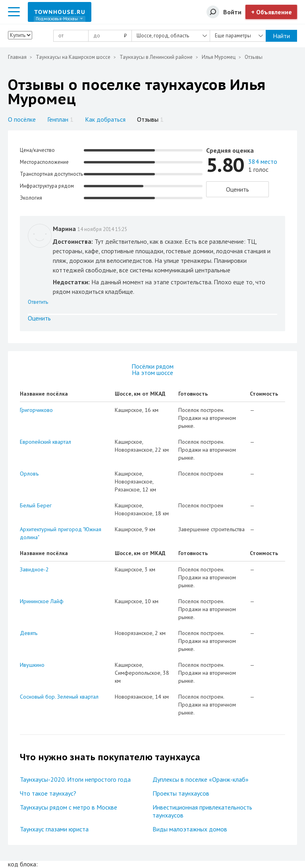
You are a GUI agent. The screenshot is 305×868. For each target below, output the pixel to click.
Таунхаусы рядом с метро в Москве (69, 807)
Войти (232, 12)
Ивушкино (32, 665)
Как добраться (105, 119)
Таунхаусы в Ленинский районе (156, 57)
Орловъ (29, 474)
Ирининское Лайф (42, 601)
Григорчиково (36, 410)
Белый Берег (36, 505)
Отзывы (150, 119)
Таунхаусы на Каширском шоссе (73, 57)
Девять (29, 633)
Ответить (38, 302)
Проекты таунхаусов (181, 793)
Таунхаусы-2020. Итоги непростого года (75, 779)
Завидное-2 (34, 569)
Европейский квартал (45, 442)
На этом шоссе (152, 373)
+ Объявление (271, 12)
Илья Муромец (219, 57)
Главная (17, 57)
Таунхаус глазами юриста (54, 829)
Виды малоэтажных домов (190, 829)
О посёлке (22, 119)
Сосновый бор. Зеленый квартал (59, 697)
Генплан (60, 119)
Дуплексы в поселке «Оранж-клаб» (201, 779)
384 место (263, 161)
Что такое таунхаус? (48, 793)
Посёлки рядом (152, 366)
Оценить (237, 189)
